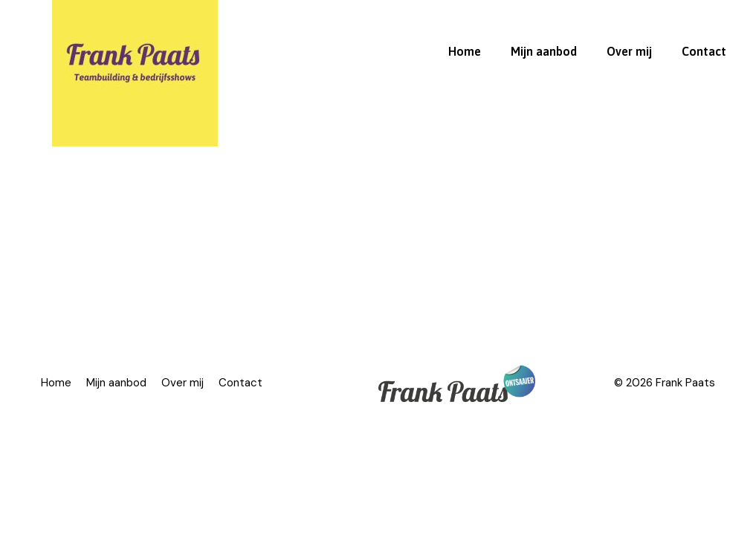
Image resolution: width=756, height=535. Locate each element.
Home (465, 51)
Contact (704, 51)
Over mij (629, 51)
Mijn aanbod (544, 51)
